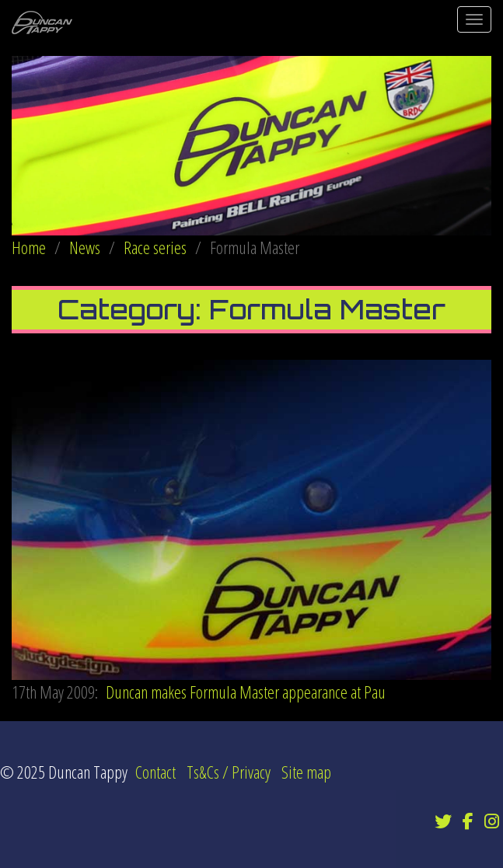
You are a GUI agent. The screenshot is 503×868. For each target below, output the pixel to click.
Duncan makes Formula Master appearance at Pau (199, 692)
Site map (306, 772)
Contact (155, 772)
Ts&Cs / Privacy (229, 772)
